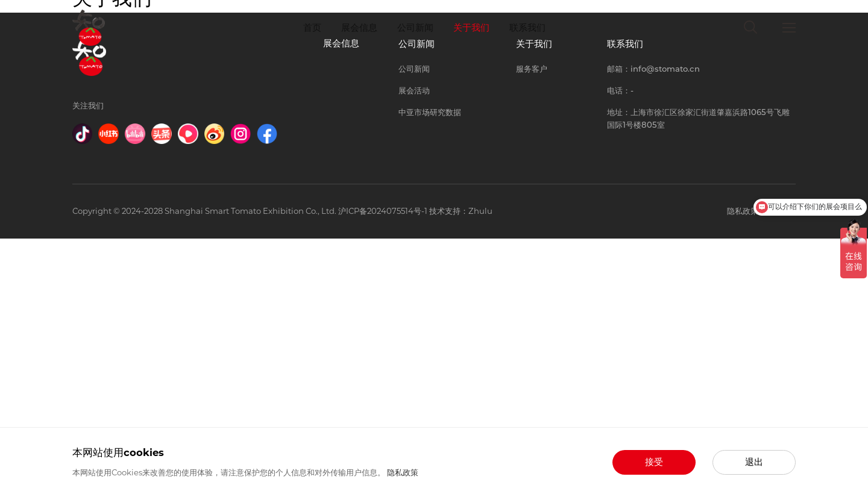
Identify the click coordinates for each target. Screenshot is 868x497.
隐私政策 (403, 472)
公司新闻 (415, 28)
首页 (312, 28)
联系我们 (527, 28)
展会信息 (359, 28)
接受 (654, 462)
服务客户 (532, 327)
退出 (754, 462)
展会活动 (414, 349)
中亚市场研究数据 (430, 370)
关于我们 (471, 28)
